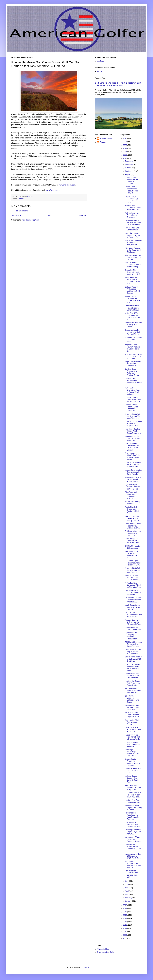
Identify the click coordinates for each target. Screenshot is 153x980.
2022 (125, 148)
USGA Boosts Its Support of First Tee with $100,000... (133, 615)
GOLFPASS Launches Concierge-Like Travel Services (133, 644)
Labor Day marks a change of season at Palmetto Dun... (133, 235)
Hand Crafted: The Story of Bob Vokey (133, 801)
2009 (125, 935)
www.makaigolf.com (67, 185)
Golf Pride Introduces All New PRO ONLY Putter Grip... (133, 533)
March (128, 894)
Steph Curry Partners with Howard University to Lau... (133, 364)
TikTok (99, 71)
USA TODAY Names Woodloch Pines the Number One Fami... (132, 667)
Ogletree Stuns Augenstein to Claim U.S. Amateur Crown (132, 372)
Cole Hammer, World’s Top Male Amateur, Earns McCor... (132, 456)
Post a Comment (21, 211)
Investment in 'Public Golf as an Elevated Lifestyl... (133, 839)
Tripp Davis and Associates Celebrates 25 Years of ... (131, 495)
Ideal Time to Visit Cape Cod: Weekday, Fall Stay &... (133, 554)
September (129, 171)
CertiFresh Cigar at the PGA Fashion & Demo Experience (133, 222)
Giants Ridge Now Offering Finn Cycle (133, 628)
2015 (125, 915)
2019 (125, 158)
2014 (125, 918)
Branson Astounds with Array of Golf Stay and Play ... (132, 332)
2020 (125, 155)
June (127, 884)
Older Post (82, 216)
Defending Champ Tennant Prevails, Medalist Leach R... (133, 272)
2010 (125, 932)
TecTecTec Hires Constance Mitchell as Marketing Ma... (133, 585)
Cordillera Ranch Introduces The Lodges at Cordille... (131, 180)
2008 (125, 938)
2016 (125, 912)
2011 (125, 928)
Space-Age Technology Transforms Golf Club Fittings (132, 753)
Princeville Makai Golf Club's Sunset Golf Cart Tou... (133, 257)
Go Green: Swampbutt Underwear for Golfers (133, 339)
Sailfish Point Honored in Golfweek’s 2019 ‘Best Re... (133, 659)
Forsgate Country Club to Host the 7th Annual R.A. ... (133, 622)
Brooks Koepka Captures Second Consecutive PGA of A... (132, 300)
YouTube (100, 61)
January (128, 901)
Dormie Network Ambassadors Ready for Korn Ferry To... (131, 190)
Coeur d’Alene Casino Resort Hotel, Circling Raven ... (133, 526)
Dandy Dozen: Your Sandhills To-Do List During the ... (132, 676)
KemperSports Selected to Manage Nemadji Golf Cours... (132, 762)
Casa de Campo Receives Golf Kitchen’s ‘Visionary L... (133, 382)
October (128, 168)
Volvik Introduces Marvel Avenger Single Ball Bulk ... (133, 715)
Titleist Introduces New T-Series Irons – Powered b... (133, 744)
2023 (125, 145)
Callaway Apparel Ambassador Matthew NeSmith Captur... (132, 290)
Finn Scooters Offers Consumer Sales (132, 229)
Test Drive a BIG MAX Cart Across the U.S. (133, 771)
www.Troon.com (52, 190)
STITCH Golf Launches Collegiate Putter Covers (132, 699)
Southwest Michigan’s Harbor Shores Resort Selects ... (133, 480)
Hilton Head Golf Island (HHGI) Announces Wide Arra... (132, 281)
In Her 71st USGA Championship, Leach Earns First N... (132, 316)
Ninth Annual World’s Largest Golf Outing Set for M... (133, 808)
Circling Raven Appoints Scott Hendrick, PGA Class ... (131, 199)
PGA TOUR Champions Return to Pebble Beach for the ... (133, 391)
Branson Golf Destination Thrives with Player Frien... (133, 208)
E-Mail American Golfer (106, 952)
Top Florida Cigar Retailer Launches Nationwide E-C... (133, 563)
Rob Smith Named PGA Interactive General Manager (132, 308)
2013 (125, 922)
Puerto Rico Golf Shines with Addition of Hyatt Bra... (132, 510)
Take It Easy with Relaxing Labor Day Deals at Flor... (133, 824)
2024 (125, 142)
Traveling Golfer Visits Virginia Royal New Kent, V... (133, 832)
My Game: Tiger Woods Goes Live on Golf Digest (132, 487)
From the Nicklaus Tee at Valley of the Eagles (133, 325)
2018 (125, 905)
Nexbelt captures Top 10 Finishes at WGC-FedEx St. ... (133, 856)
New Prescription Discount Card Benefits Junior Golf (131, 874)
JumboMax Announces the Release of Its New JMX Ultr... (133, 864)
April (127, 891)
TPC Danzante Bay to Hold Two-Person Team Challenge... (133, 795)
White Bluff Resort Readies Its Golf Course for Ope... (132, 578)
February (129, 898)
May (127, 888)
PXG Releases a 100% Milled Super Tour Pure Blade (133, 691)
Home (49, 216)
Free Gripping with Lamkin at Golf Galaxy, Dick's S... (133, 518)
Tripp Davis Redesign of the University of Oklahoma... (133, 250)
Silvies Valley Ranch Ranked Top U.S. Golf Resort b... (132, 707)
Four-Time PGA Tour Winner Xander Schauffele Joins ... (133, 431)
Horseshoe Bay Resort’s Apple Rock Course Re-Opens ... (132, 816)
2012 (125, 925)
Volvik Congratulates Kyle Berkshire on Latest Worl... (132, 607)
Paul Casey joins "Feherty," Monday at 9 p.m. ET (133, 787)
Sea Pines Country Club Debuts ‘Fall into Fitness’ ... (132, 438)
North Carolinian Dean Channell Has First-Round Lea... (133, 356)
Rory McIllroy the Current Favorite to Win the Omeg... (133, 265)
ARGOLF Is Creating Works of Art (133, 503)
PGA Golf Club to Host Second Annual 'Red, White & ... (133, 243)
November (129, 165)
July (127, 881)
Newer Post (16, 216)
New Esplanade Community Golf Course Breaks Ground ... (132, 447)
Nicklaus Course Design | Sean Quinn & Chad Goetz (131, 779)
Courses (21, 199)
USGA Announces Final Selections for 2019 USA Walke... (133, 399)
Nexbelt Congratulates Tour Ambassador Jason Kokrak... (133, 472)
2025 (125, 138)
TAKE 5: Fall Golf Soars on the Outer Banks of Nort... (133, 730)
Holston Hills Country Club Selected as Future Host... (133, 683)
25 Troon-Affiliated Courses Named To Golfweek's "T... (133, 592)
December (129, 161)
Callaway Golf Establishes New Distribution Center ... (133, 848)
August (128, 174)
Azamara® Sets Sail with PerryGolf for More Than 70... (132, 416)
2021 (125, 152)
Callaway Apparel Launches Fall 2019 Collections (132, 541)
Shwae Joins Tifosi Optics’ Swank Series (132, 722)
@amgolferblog (103, 949)
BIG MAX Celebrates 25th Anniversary (133, 547)
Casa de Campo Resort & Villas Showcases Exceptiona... (131, 408)
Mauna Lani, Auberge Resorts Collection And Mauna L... (133, 600)
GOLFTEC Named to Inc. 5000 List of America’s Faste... (133, 465)
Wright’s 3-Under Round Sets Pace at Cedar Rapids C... (132, 348)
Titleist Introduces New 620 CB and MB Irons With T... (132, 737)
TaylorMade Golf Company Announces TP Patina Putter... (131, 636)
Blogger (103, 142)
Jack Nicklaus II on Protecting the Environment (132, 215)
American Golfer (106, 138)
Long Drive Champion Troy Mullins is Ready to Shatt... (133, 652)
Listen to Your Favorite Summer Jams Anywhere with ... (133, 424)
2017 (125, 908)
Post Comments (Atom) (31, 220)
